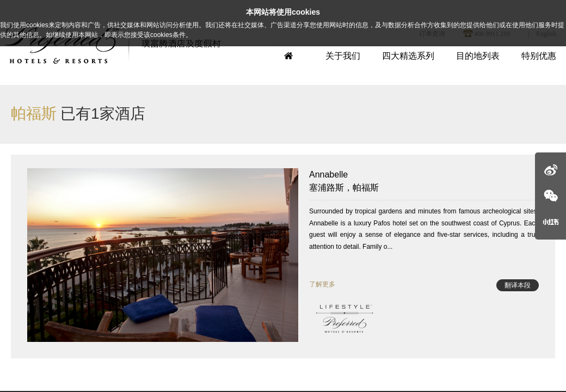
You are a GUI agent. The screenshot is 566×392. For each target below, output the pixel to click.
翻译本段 (518, 285)
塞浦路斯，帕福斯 (424, 180)
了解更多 (322, 284)
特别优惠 (539, 56)
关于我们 (343, 56)
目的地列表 (478, 56)
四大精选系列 (408, 56)
